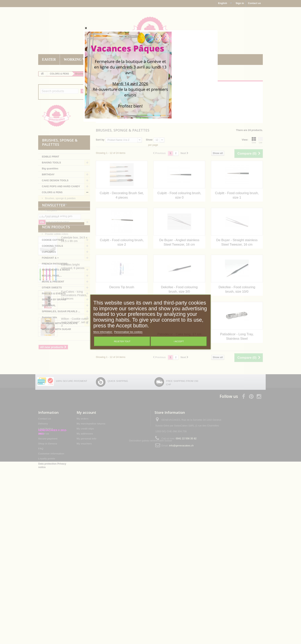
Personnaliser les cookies (128, 332)
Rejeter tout (122, 342)
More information (103, 332)
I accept (179, 342)
